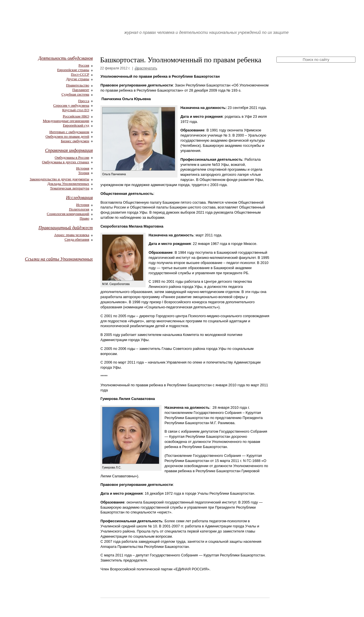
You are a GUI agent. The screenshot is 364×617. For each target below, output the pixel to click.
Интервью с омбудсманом (69, 132)
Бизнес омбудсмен (75, 141)
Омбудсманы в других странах (66, 162)
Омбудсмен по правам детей (67, 137)
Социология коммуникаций (68, 214)
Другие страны (77, 79)
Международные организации (66, 121)
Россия (84, 65)
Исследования (79, 198)
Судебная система (75, 94)
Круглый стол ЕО (76, 110)
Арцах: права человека (72, 235)
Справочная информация (69, 150)
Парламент (81, 90)
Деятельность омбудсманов (65, 58)
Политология (79, 209)
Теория (84, 173)
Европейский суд (76, 125)
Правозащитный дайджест (66, 228)
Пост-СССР (80, 75)
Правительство (77, 85)
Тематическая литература (70, 188)
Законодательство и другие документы (59, 179)
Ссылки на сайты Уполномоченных (59, 259)
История (83, 168)
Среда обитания (77, 240)
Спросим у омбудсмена (71, 106)
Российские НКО (76, 116)
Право (84, 218)
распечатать (148, 68)
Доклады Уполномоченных (68, 184)
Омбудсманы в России (72, 158)
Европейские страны (73, 70)
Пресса (84, 101)
